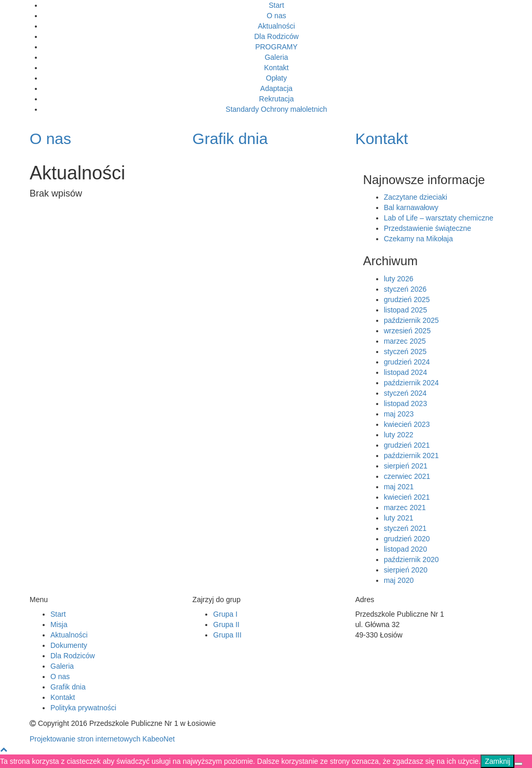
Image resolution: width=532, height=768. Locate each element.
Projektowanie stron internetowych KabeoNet (102, 739)
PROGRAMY (276, 47)
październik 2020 (411, 559)
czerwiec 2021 (407, 476)
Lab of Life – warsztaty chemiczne (439, 218)
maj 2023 (399, 414)
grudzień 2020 (407, 539)
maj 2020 (399, 580)
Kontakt (276, 68)
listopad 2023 (405, 403)
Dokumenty (69, 645)
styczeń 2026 (405, 289)
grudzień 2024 (407, 362)
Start (276, 5)
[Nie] (518, 764)
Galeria (276, 57)
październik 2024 (411, 383)
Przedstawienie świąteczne (428, 228)
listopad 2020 (405, 549)
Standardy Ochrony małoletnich (276, 109)
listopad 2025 (405, 310)
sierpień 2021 (406, 466)
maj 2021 (399, 487)
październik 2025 (411, 320)
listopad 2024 (405, 372)
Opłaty (276, 78)
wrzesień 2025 (407, 331)
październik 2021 (411, 455)
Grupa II (226, 624)
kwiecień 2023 (407, 424)
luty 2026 (399, 279)
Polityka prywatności (83, 708)
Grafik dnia (68, 687)
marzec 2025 (405, 341)
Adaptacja (276, 88)
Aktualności (276, 26)
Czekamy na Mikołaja (418, 239)
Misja (59, 624)
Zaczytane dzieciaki (416, 197)
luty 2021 (399, 518)
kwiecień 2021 (407, 497)
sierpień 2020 (406, 570)
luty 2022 (399, 435)
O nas (276, 16)
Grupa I (225, 614)
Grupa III (227, 635)
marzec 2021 (405, 507)
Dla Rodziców (276, 36)
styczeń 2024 (405, 393)
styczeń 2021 (405, 528)
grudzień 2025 (407, 300)
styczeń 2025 (405, 352)
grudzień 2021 (407, 445)
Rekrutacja (277, 99)
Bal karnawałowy (411, 207)
